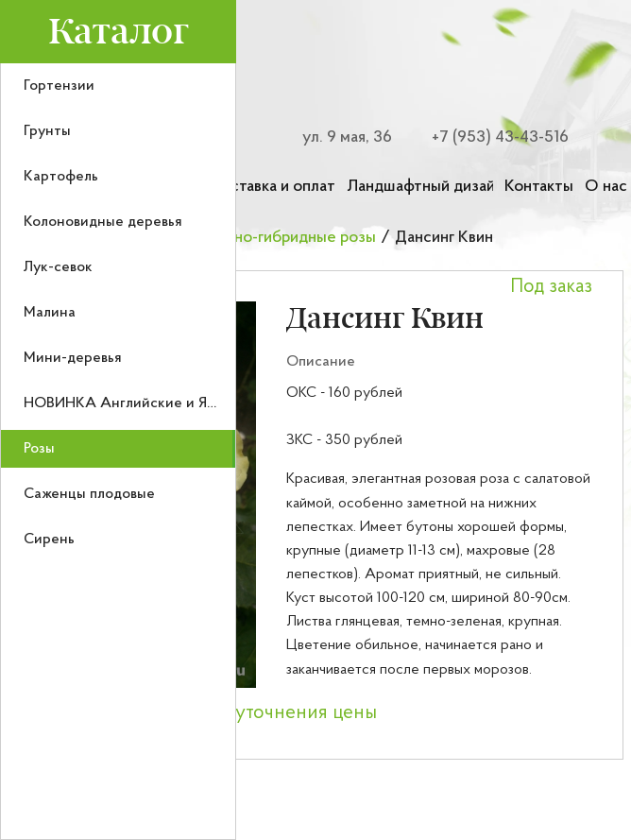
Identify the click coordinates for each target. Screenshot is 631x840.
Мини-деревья (73, 358)
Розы (39, 449)
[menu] (118, 452)
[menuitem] (118, 86)
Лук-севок (58, 267)
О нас (606, 187)
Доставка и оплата (272, 187)
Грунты (47, 131)
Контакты (539, 187)
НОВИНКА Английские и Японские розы (162, 403)
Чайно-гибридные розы (292, 238)
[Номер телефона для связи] (489, 137)
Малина (50, 313)
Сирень (49, 540)
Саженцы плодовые (89, 494)
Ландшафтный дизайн (420, 187)
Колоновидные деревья (103, 222)
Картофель (61, 177)
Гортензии (59, 86)
